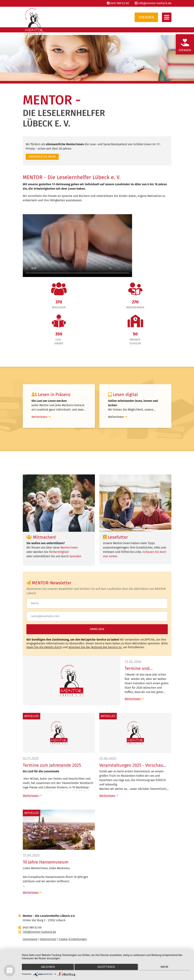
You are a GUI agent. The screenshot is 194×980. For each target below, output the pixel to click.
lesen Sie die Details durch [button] (44, 647)
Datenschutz (48, 939)
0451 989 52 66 (118, 3)
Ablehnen (47, 967)
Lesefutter (115, 537)
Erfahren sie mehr (42, 157)
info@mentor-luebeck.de (153, 3)
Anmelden (97, 629)
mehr (165, 967)
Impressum (30, 939)
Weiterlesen (134, 699)
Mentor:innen (69, 548)
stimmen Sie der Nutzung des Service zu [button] (95, 647)
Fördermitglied (59, 552)
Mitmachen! (41, 537)
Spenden (146, 17)
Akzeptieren (106, 967)
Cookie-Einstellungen (73, 939)
